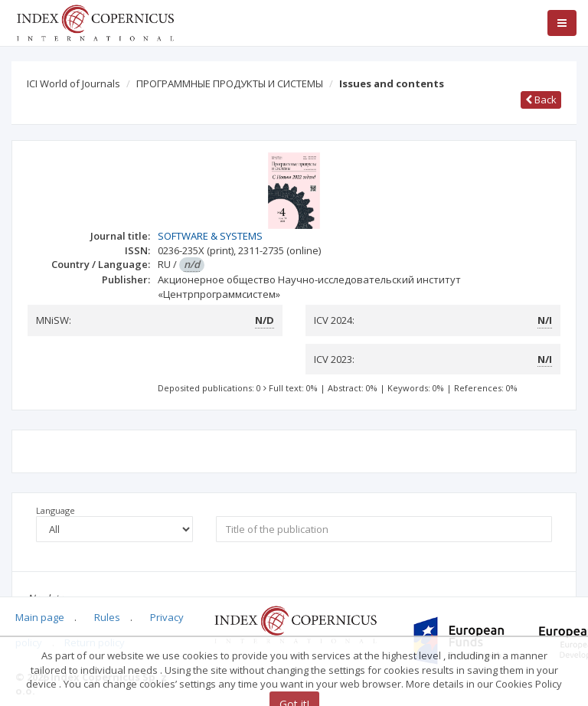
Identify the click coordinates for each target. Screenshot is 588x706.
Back (541, 100)
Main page (40, 617)
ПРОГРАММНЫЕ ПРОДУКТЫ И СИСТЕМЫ (230, 83)
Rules (107, 617)
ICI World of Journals (73, 83)
